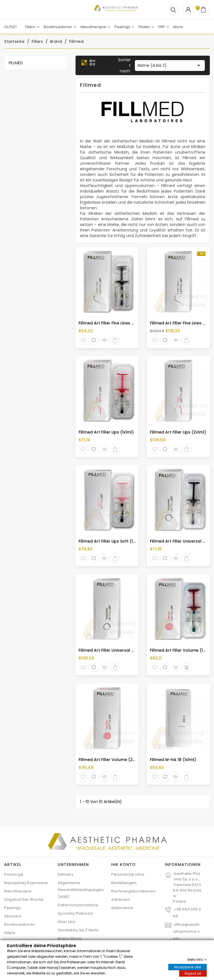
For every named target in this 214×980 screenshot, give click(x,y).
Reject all (193, 973)
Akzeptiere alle (188, 967)
